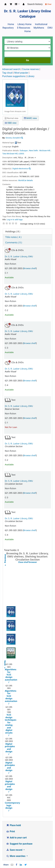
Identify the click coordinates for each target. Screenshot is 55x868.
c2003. (21, 154)
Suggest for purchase (19, 844)
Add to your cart (16, 838)
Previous (5, 566)
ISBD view (11, 123)
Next (5, 661)
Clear (48, 4)
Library (31, 76)
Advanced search (11, 69)
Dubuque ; (24, 150)
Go (28, 60)
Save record (15, 850)
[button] (11, 4)
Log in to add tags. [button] (15, 219)
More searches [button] (16, 856)
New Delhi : (34, 150)
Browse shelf (30, 268)
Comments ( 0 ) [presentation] (14, 242)
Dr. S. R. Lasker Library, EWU (19, 256)
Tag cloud (7, 73)
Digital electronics (20, 168)
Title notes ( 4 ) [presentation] (13, 237)
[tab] (27, 232)
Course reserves (30, 69)
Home (11, 24)
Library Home (24, 24)
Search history (35, 4)
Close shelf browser (35, 562)
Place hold (13, 825)
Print (10, 831)
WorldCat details (26, 180)
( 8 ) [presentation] (13, 231)
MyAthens (39, 28)
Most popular (21, 73)
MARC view (30, 118)
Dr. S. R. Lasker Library (5, 4)
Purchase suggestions (14, 76)
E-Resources (24, 28)
